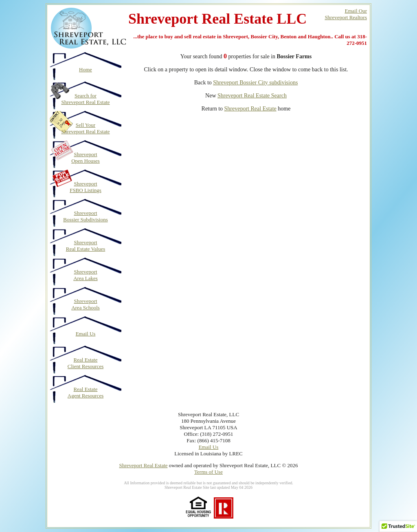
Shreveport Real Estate (250, 109)
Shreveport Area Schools (86, 304)
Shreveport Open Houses (86, 158)
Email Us (86, 334)
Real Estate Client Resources (86, 363)
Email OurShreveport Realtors (346, 14)
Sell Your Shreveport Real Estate (85, 128)
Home (86, 70)
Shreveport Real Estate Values (86, 246)
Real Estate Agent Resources (86, 392)
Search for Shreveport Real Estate (85, 99)
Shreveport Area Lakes (86, 275)
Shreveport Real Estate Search (252, 96)
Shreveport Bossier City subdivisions (255, 83)
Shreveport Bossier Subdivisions (85, 216)
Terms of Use (208, 472)
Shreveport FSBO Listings (86, 187)
